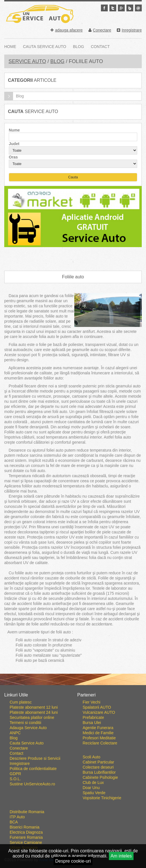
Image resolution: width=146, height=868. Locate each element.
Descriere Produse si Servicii (35, 758)
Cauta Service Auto (45, 47)
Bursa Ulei (92, 723)
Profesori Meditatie (99, 738)
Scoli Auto (92, 757)
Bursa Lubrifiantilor (99, 772)
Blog (79, 47)
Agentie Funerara (98, 728)
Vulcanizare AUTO (99, 712)
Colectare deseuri (98, 767)
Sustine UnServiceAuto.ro (32, 784)
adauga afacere (66, 30)
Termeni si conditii (25, 723)
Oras (13, 157)
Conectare (100, 30)
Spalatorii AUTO (97, 707)
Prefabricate (93, 717)
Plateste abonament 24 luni (34, 712)
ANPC (15, 733)
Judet (14, 144)
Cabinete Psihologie (100, 777)
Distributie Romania (27, 812)
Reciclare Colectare (100, 743)
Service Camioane (26, 842)
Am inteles (121, 856)
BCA (14, 822)
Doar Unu (91, 788)
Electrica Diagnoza (26, 832)
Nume (14, 130)
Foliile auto (73, 277)
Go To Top (73, 683)
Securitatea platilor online (32, 717)
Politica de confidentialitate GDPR (33, 771)
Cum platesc (21, 702)
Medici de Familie (98, 733)
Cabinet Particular (99, 762)
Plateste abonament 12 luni (34, 707)
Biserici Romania (25, 827)
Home (10, 47)
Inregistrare (129, 30)
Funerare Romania (26, 837)
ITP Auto (17, 817)
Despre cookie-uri (73, 861)
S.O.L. (15, 779)
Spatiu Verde (94, 793)
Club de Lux (93, 783)
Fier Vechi (92, 702)
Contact (100, 47)
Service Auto (27, 61)
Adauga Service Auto (28, 728)
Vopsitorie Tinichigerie (102, 798)
